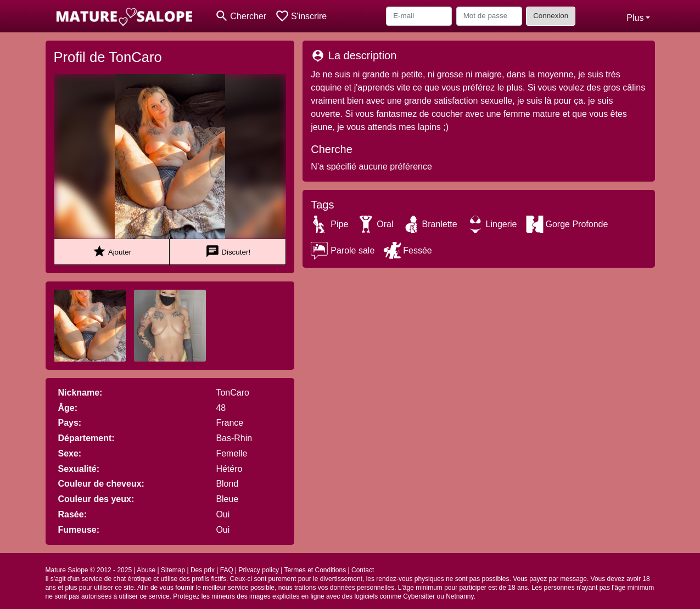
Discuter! (228, 252)
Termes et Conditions (315, 570)
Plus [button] (635, 18)
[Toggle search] (241, 16)
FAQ (227, 570)
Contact (363, 570)
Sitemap (173, 570)
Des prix (203, 570)
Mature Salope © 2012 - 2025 (89, 570)
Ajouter (112, 252)
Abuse (146, 570)
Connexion (551, 16)
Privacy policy (259, 570)
